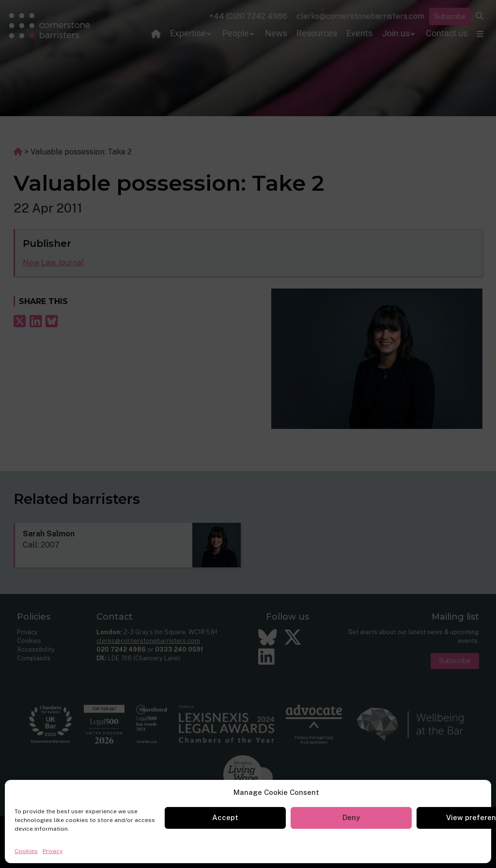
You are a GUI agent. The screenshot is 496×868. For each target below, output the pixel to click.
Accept (225, 817)
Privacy (53, 851)
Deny (351, 817)
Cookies (26, 851)
